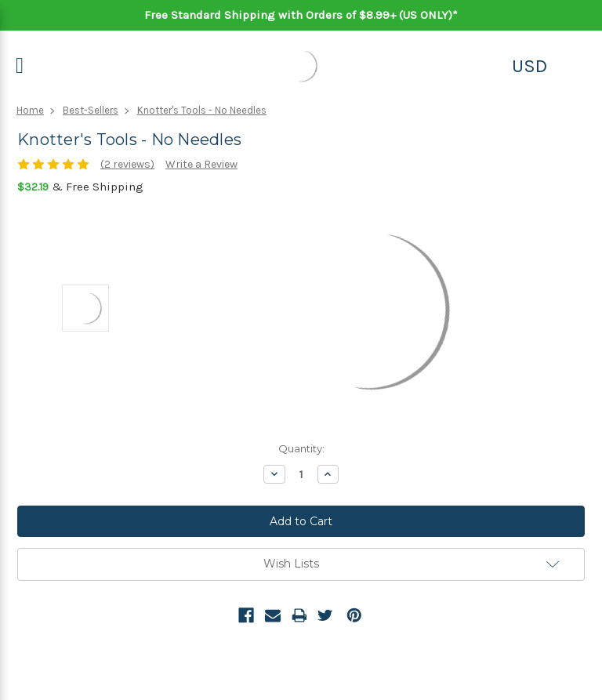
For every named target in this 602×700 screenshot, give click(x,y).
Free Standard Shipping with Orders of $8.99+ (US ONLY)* (301, 15)
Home (30, 110)
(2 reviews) (127, 164)
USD (529, 66)
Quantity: (301, 448)
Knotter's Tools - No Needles (202, 110)
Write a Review (201, 164)
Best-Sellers (91, 110)
